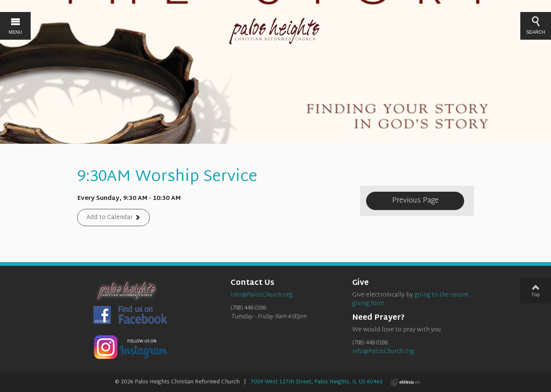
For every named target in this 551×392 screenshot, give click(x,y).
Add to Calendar (109, 218)
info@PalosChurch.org (383, 352)
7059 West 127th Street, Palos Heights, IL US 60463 (316, 382)
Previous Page (415, 201)
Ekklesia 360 (405, 382)
